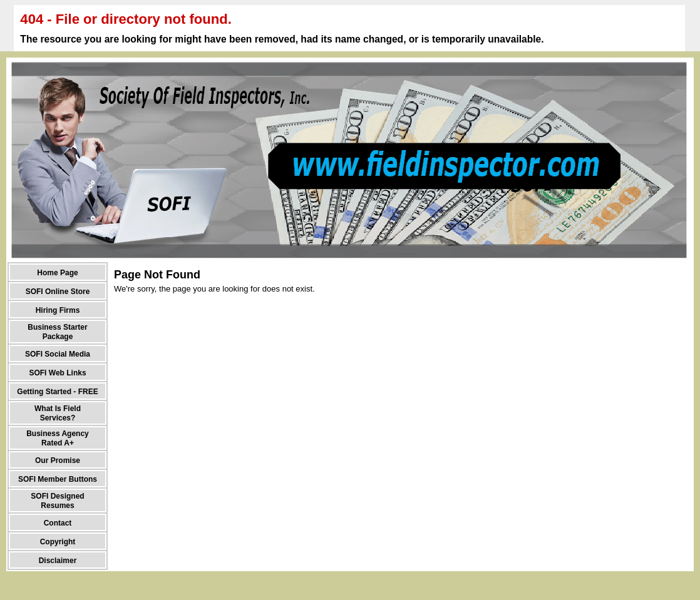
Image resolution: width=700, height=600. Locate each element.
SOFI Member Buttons (58, 479)
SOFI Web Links (57, 373)
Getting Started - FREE (57, 392)
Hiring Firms (58, 310)
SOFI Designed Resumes (57, 501)
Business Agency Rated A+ (58, 438)
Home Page (57, 273)
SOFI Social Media (58, 354)
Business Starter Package (57, 332)
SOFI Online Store (58, 292)
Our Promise (58, 460)
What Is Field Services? (58, 413)
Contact (58, 523)
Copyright (58, 542)
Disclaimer (58, 561)
